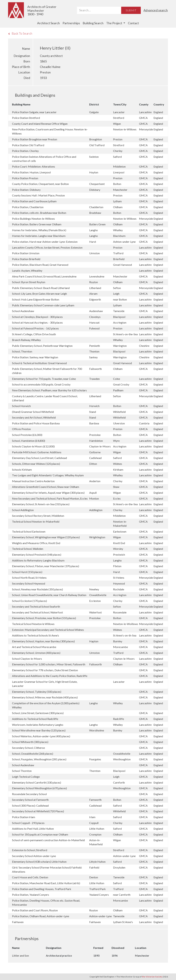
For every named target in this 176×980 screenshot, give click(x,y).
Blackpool (119, 317)
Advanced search (156, 10)
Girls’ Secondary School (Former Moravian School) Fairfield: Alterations (47, 869)
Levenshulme (97, 276)
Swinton (94, 157)
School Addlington (23, 510)
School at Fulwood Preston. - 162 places (35, 328)
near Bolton (120, 299)
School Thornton (22, 771)
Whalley (118, 230)
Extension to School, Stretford (30, 850)
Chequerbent (97, 184)
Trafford (119, 253)
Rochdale (119, 589)
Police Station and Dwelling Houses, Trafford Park (42, 889)
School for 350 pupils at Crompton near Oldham (40, 834)
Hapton (94, 641)
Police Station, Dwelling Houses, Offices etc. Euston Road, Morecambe (46, 903)
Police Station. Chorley (25, 151)
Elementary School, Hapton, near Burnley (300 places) (43, 641)
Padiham (119, 390)
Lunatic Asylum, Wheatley (27, 271)
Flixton (117, 566)
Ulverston (119, 423)
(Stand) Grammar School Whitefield (33, 412)
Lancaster (119, 112)
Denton (94, 877)
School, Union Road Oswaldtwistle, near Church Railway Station (49, 595)
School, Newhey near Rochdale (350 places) (37, 589)
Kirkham (118, 470)
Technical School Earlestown (29, 531)
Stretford (119, 118)
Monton (94, 498)
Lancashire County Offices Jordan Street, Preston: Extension (47, 247)
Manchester (120, 190)
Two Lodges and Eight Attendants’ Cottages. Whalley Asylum (48, 475)
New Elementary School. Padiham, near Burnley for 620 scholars (49, 390)
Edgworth (95, 299)
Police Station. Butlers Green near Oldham (37, 224)
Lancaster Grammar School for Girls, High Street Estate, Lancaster (45, 684)
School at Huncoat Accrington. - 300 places (37, 322)
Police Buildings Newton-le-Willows (33, 219)
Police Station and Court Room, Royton (35, 910)
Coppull (94, 823)
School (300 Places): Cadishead (30, 805)
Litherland (95, 288)
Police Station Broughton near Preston (35, 139)
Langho (94, 230)
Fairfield (94, 867)
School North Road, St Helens (29, 578)
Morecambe (121, 647)
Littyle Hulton (98, 862)
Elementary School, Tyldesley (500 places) (37, 692)
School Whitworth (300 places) (30, 742)
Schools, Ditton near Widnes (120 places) (36, 464)
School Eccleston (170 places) (29, 601)
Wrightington (97, 537)
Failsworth (96, 369)
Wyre (117, 441)
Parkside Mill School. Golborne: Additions (37, 452)
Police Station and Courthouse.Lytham (34, 201)
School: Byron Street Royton (29, 282)
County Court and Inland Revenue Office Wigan (40, 124)
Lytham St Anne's (123, 922)
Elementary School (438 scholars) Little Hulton (39, 862)
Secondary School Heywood (29, 583)
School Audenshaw (23, 311)
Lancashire (146, 112)
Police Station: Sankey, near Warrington (35, 357)
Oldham (118, 207)
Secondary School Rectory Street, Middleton (38, 516)
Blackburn (120, 236)
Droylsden (119, 867)
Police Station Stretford (26, 118)
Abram (94, 294)
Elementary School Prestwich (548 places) (37, 555)
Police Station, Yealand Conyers (31, 895)
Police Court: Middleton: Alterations (34, 166)
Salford (118, 157)
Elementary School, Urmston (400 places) (36, 653)
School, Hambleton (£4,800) (29, 441)
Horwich (95, 406)
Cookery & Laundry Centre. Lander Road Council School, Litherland (45, 398)
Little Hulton (97, 829)
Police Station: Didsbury (26, 190)
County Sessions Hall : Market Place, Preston (38, 195)
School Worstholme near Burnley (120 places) (39, 730)
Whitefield (120, 412)
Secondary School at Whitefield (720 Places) (38, 811)
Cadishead (96, 458)
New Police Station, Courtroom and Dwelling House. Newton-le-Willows (50, 131)
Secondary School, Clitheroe (28, 748)
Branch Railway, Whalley (26, 340)
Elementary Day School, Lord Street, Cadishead (39, 458)
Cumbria (144, 423)
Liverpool (119, 172)
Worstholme (97, 730)
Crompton (96, 834)
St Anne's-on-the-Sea (126, 334)
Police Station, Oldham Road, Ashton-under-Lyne (41, 916)
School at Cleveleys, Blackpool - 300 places (37, 317)
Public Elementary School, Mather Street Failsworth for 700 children (47, 371)
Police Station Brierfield (26, 259)
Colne (117, 379)
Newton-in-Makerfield (120, 524)
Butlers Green (98, 224)
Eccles (117, 498)
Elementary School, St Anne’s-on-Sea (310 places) (41, 504)
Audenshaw (96, 311)
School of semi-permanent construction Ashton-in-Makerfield (48, 840)
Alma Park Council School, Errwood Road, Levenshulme (44, 276)
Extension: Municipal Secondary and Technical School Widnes (48, 630)
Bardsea (94, 423)
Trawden (95, 379)
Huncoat (95, 322)
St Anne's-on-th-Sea (125, 635)
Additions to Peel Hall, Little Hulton (33, 829)
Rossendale (120, 612)
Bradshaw (95, 213)
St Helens (119, 578)
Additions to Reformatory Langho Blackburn (38, 560)
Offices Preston (21, 429)
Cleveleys (95, 317)
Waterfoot (96, 612)
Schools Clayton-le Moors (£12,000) (33, 446)
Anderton (95, 481)
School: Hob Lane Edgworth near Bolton (36, 299)
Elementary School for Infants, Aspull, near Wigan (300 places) (48, 493)
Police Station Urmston (26, 253)
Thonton (95, 351)
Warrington (120, 346)
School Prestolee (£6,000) (27, 435)
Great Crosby (121, 384)
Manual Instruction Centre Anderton (33, 481)
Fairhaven (18, 922)
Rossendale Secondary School (29, 794)
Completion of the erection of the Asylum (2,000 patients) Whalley (46, 705)
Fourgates (95, 759)
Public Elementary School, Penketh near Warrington (42, 346)
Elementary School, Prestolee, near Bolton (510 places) (44, 618)
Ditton (93, 464)
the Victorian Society (152, 977)
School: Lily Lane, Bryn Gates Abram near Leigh (39, 294)
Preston (118, 139)
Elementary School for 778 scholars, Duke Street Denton (45, 670)
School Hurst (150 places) (27, 572)
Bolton (117, 184)
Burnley (118, 641)
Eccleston (95, 601)
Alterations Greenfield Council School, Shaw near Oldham (46, 487)
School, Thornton (22, 351)
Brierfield (119, 259)
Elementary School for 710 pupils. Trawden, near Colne (44, 379)
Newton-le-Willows (125, 129)
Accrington (120, 322)
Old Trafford (97, 145)
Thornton (95, 771)
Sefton (117, 288)
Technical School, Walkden (28, 549)
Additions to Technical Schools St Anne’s (35, 635)
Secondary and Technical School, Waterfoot (37, 612)
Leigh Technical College (26, 777)
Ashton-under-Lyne (125, 242)
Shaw (116, 487)
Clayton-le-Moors (100, 446)
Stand (93, 412)
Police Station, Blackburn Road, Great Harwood (40, 265)
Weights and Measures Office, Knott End (36, 543)
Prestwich (119, 555)
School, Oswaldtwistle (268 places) (33, 754)
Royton (94, 282)
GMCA (144, 118)
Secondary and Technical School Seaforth (36, 606)
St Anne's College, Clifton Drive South (34, 334)
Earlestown (120, 531)
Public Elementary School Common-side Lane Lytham (43, 305)
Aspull (93, 493)
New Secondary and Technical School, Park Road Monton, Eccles (50, 498)
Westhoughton (122, 759)
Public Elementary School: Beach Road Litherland (41, 288)
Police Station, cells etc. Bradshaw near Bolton (39, 213)
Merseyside (146, 129)
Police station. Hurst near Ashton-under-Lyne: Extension (45, 242)
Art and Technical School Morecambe (34, 647)
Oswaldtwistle (98, 595)
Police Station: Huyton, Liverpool (31, 172)
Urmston (95, 253)
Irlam (93, 817)
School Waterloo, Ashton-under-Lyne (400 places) (41, 736)
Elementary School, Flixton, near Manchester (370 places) (46, 566)
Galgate (94, 112)
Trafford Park (98, 889)
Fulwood (95, 328)
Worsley (118, 549)
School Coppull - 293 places (28, 823)
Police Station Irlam (24, 817)
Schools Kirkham (22, 470)
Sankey (94, 357)
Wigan (117, 124)
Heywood (119, 583)
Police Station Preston (25, 178)
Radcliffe (119, 719)
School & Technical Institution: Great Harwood (39, 363)
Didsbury (95, 190)
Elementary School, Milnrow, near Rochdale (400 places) (45, 697)
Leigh (117, 294)
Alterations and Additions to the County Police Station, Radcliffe (50, 676)
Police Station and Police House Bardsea (36, 423)
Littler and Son (20, 955)
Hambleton (96, 441)
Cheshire (144, 346)
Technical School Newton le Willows (33, 624)
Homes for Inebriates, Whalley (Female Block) (39, 230)
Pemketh (95, 346)
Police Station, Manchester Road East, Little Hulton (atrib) (46, 883)
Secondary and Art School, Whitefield (34, 417)
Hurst (93, 242)
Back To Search (20, 33)
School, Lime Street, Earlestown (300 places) (38, 713)
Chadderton (97, 207)
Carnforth (119, 782)
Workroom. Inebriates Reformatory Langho (38, 725)
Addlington (96, 510)
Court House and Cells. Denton (30, 877)
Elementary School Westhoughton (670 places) (39, 788)
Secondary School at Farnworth (30, 800)
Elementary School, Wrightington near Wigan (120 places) (46, 537)
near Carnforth (122, 895)
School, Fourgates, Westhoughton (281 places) (39, 759)
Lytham (118, 201)
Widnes (118, 464)
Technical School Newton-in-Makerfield (36, 521)
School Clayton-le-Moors (27, 659)
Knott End (119, 543)
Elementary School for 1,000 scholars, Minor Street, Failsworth (49, 664)
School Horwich (21, 406)
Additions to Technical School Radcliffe (35, 719)
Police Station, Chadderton (28, 207)
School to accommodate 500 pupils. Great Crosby (41, 384)
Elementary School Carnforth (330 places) (37, 782)
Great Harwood (123, 265)
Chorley (118, 151)
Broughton (96, 139)
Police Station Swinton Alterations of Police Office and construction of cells (44, 159)
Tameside (119, 311)
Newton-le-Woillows (126, 624)
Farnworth (96, 800)
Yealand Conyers (99, 895)
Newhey (94, 589)
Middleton (120, 166)
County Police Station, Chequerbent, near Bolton (40, 184)
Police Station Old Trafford (28, 145)
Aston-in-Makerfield (96, 842)
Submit (131, 10)
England (158, 112)
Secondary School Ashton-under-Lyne (34, 856)
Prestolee (95, 435)
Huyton (94, 172)
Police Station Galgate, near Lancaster (34, 112)
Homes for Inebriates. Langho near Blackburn (39, 236)
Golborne (95, 452)
